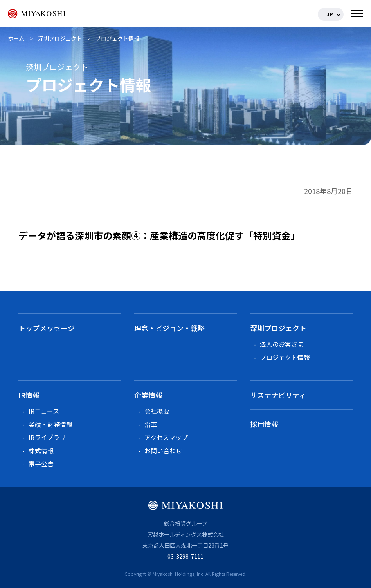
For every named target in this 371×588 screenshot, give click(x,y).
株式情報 (41, 450)
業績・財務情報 (50, 424)
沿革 (151, 424)
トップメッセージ (47, 328)
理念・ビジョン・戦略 (169, 328)
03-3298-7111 (185, 556)
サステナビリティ (278, 395)
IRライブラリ (47, 437)
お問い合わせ (163, 450)
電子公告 (41, 464)
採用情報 (264, 424)
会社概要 (157, 411)
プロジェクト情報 (285, 357)
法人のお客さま (282, 344)
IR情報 (29, 395)
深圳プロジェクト (278, 328)
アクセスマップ (166, 437)
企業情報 (148, 395)
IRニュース (44, 411)
